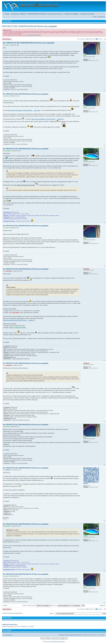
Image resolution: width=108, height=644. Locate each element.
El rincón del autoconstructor (55, 14)
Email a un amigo (100, 14)
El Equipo (61, 635)
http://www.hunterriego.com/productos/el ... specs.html (24, 110)
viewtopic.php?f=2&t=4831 (34, 35)
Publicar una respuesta (7, 39)
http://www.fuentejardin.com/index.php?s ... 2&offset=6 (48, 119)
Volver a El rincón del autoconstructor (13, 613)
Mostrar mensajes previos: (37, 605)
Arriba (104, 91)
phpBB (47, 638)
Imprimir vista (97, 14)
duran (7, 45)
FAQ (95, 17)
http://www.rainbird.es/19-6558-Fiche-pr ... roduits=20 (19, 320)
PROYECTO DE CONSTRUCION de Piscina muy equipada (29, 26)
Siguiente (102, 605)
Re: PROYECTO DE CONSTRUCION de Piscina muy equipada (29, 43)
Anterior (5, 605)
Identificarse (102, 17)
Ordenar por (61, 605)
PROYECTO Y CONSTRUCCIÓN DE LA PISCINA (33, 14)
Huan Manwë (55, 639)
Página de (89, 39)
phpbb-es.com (64, 639)
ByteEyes (8, 470)
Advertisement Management (58, 642)
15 (105, 39)
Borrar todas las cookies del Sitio (73, 635)
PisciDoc (8, 151)
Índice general (15, 14)
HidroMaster (9, 271)
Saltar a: (52, 613)
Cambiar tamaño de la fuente (103, 14)
